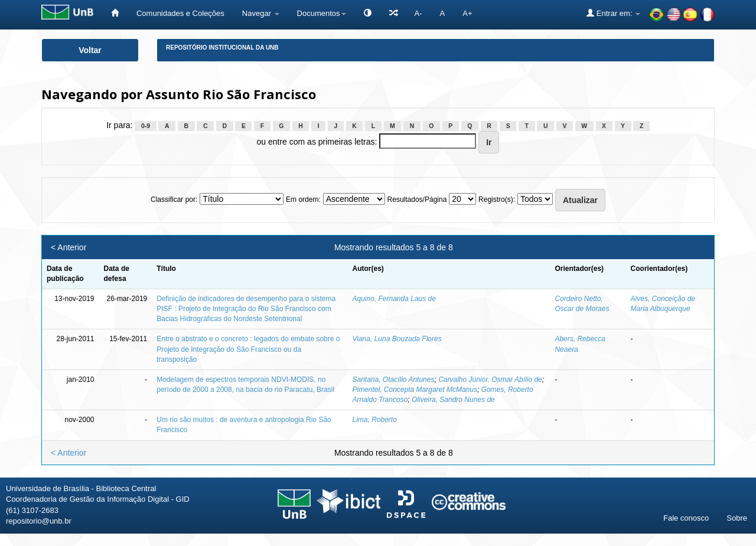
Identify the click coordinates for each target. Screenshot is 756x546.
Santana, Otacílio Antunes (393, 380)
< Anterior (69, 247)
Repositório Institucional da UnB (222, 48)
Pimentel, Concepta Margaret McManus (414, 390)
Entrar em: (613, 13)
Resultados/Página (417, 200)
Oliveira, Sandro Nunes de (453, 400)
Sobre (737, 518)
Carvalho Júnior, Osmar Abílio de (490, 380)
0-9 (146, 126)
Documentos (322, 13)
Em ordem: (303, 200)
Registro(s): (497, 200)
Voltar (90, 50)
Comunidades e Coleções (180, 13)
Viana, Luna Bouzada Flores (397, 339)
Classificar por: (174, 200)
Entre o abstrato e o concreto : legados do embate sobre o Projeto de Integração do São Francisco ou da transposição (248, 349)
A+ (467, 13)
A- (418, 13)
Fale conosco (686, 518)
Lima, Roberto (374, 420)
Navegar (261, 13)
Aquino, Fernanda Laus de (394, 299)
